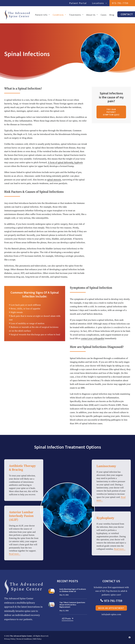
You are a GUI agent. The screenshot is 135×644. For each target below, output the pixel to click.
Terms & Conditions (24, 639)
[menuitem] (79, 3)
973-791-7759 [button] (124, 601)
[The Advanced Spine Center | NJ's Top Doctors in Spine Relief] (17, 15)
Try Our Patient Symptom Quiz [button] (111, 112)
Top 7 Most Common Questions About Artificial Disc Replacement (72, 605)
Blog (112, 15)
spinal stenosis (54, 180)
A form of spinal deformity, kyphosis (65, 163)
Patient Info (42, 15)
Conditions (59, 15)
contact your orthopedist (92, 338)
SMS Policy (37, 639)
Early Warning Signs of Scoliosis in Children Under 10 (73, 590)
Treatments (76, 15)
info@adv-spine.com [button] (124, 614)
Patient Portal (78, 3)
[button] (51, 591)
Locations (99, 3)
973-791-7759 (120, 3)
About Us (92, 15)
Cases (104, 15)
